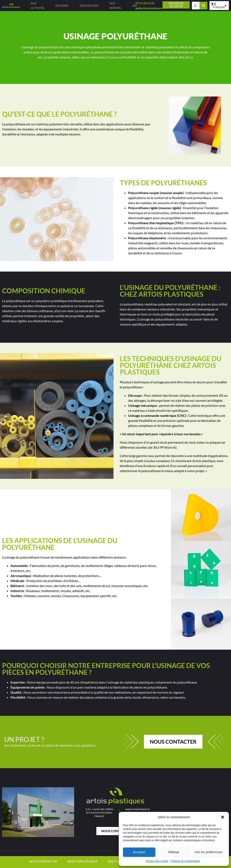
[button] (223, 817)
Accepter (139, 852)
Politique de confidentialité (185, 861)
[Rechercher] (203, 6)
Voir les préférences (208, 852)
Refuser (174, 852)
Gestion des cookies (157, 861)
